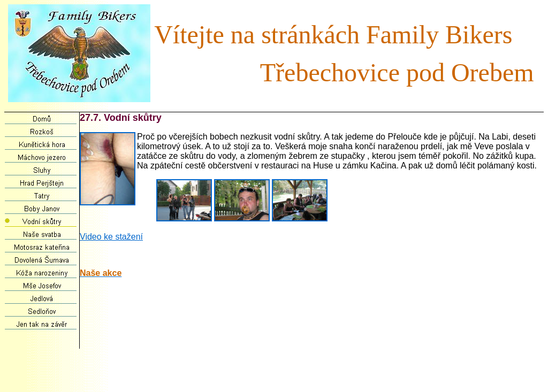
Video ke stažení (111, 237)
